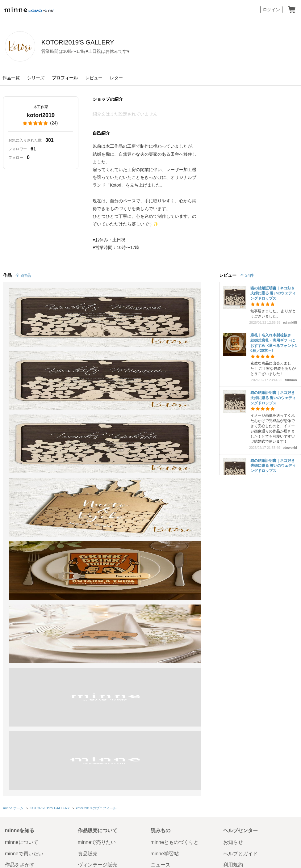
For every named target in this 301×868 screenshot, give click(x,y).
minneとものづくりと (175, 524)
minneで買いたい (24, 535)
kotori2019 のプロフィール (96, 491)
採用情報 (205, 627)
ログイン (271, 10)
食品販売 (88, 535)
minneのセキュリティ (247, 558)
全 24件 (247, 275)
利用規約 (233, 547)
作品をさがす (20, 547)
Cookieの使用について (72, 627)
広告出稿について (170, 585)
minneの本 (162, 558)
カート (292, 10)
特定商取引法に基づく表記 (27, 627)
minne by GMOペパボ (29, 10)
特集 (10, 581)
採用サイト (173, 788)
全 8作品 (23, 275)
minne (33, 615)
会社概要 (187, 627)
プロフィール (65, 78)
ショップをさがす (25, 558)
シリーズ (36, 78)
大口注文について (170, 596)
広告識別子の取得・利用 (115, 627)
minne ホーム (13, 491)
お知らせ (233, 524)
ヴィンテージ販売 (98, 547)
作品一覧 (11, 78)
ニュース (161, 547)
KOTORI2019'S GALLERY (114, 42)
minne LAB (90, 581)
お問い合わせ (238, 569)
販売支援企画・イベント (105, 592)
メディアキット (229, 627)
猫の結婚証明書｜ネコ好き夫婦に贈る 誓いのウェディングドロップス (273, 293)
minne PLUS (92, 569)
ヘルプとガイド (240, 535)
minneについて (22, 524)
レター (116, 78)
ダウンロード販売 (98, 558)
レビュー (94, 78)
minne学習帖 (165, 535)
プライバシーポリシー (157, 627)
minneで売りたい (97, 524)
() (41, 123)
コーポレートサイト (137, 788)
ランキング (17, 569)
